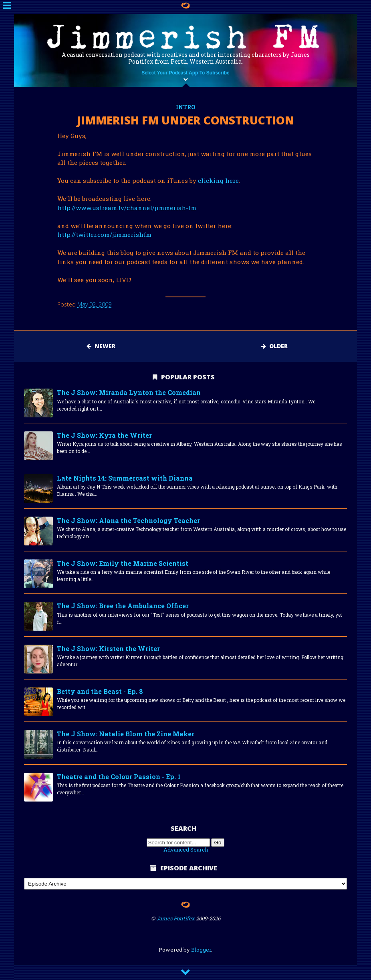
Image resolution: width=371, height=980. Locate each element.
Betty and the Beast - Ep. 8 (100, 691)
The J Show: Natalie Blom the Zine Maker (126, 734)
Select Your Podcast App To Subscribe (185, 73)
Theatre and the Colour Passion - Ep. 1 (119, 777)
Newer (101, 346)
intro (186, 107)
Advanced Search (186, 850)
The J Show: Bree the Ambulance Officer (123, 606)
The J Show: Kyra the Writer (104, 435)
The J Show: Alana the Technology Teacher (128, 520)
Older (274, 346)
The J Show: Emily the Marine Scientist (123, 563)
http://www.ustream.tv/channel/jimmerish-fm (127, 208)
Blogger (201, 950)
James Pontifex (175, 918)
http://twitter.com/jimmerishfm (104, 234)
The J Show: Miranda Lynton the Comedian (129, 392)
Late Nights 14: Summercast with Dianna (125, 478)
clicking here (218, 180)
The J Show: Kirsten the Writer (108, 648)
